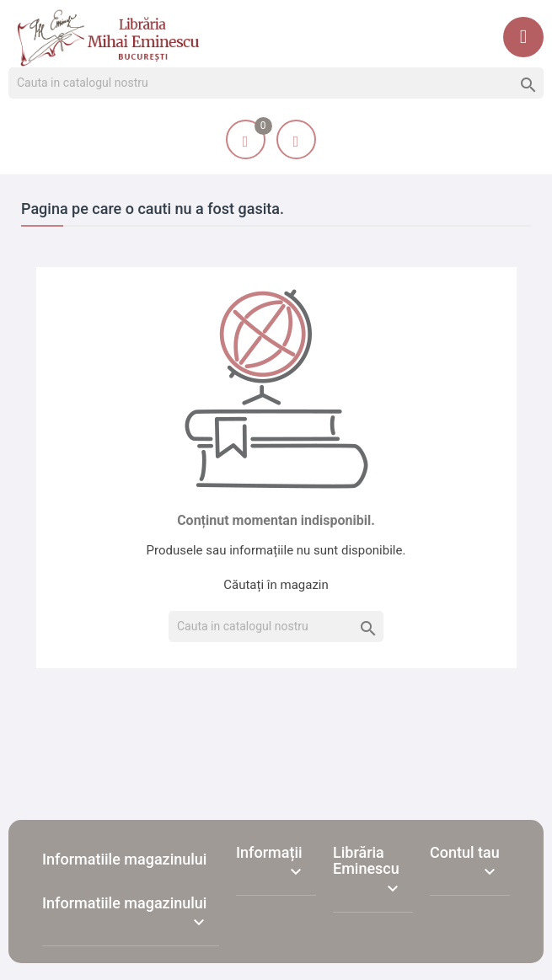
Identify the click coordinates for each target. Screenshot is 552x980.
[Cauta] (276, 83)
